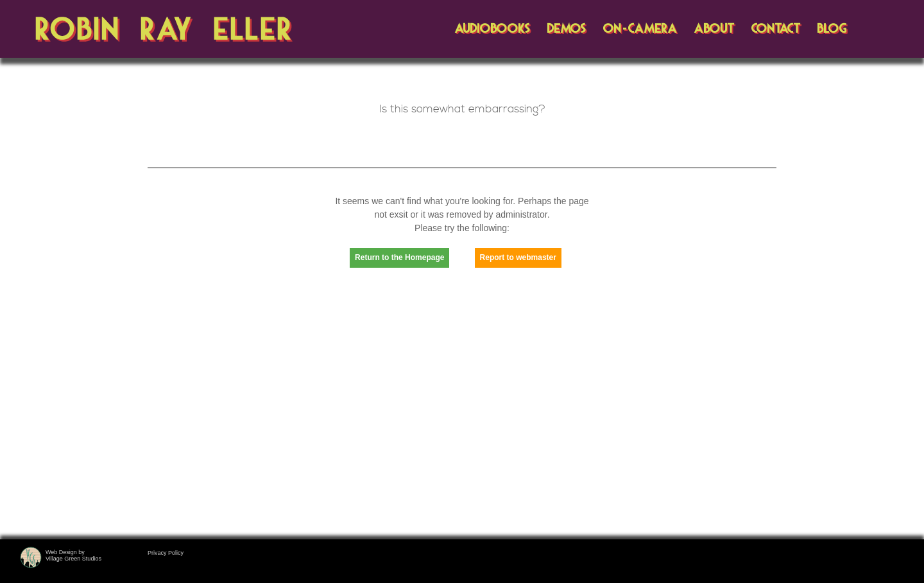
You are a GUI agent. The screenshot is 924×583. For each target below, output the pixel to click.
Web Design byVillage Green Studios (73, 555)
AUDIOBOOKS (492, 29)
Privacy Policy (166, 553)
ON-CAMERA (640, 29)
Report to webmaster (518, 257)
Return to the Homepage (399, 257)
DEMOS (566, 29)
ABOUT (714, 29)
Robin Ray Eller (164, 30)
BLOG (832, 29)
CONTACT (775, 29)
